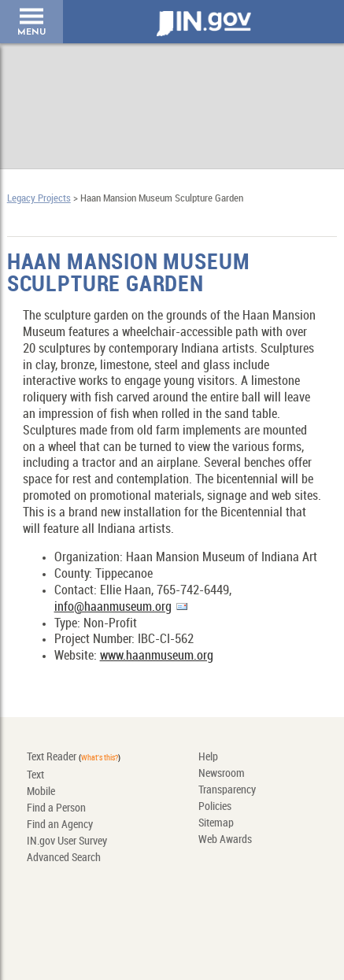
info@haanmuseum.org (113, 607)
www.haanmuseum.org (157, 656)
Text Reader (52, 757)
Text (35, 775)
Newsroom (222, 773)
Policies (215, 806)
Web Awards (225, 839)
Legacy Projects (39, 198)
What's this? (100, 758)
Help (208, 757)
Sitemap (216, 823)
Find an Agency (60, 825)
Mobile (41, 791)
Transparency (227, 790)
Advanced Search (64, 858)
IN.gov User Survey (67, 841)
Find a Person (56, 808)
